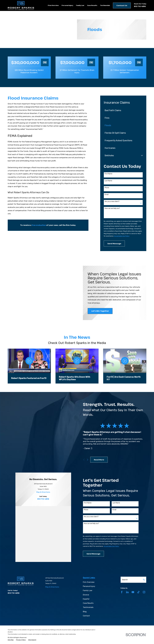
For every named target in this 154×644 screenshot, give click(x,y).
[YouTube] (133, 579)
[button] (10, 322)
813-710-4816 (140, 6)
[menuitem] (122, 110)
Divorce (86, 581)
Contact (86, 602)
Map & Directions (43, 512)
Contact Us (122, 5)
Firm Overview (89, 569)
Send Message (114, 244)
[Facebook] (122, 579)
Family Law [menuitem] (80, 5)
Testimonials (88, 594)
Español (86, 585)
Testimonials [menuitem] (105, 5)
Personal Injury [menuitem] (67, 5)
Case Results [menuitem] (92, 5)
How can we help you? (112, 208)
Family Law (88, 577)
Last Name (108, 181)
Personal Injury (89, 573)
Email (107, 195)
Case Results (88, 590)
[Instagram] (144, 579)
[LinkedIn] (127, 579)
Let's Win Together (100, 311)
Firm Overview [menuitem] (53, 5)
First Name (108, 174)
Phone (107, 188)
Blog (85, 598)
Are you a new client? (112, 202)
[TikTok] (138, 579)
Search (125, 566)
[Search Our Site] (144, 566)
